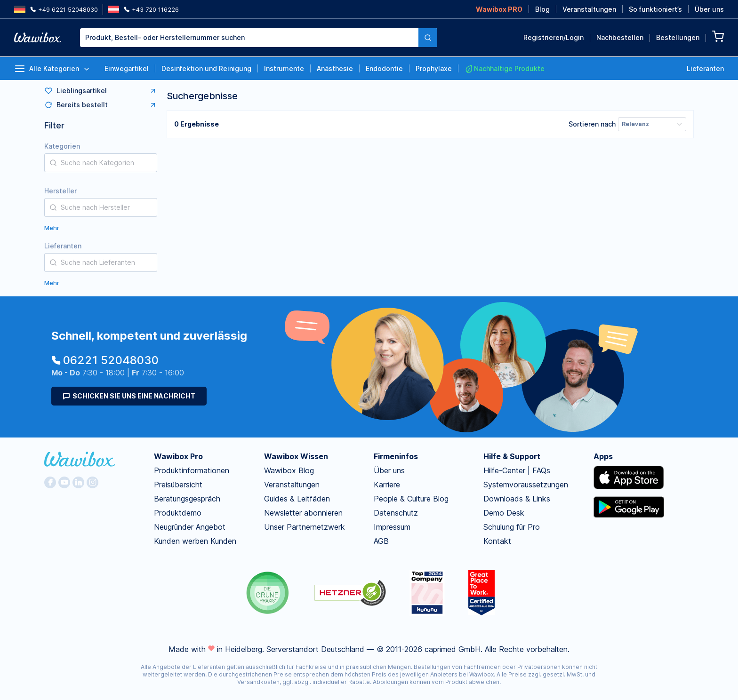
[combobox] (259, 38)
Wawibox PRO (499, 9)
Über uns (709, 9)
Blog (542, 9)
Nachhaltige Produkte (505, 69)
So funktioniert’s (655, 9)
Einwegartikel (127, 68)
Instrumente (284, 68)
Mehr (52, 228)
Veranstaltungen (589, 9)
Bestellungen (678, 37)
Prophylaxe (434, 68)
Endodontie (384, 68)
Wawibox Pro (178, 456)
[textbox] (249, 38)
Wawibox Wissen (296, 456)
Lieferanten (705, 68)
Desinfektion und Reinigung (206, 68)
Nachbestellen (620, 37)
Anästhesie (335, 68)
